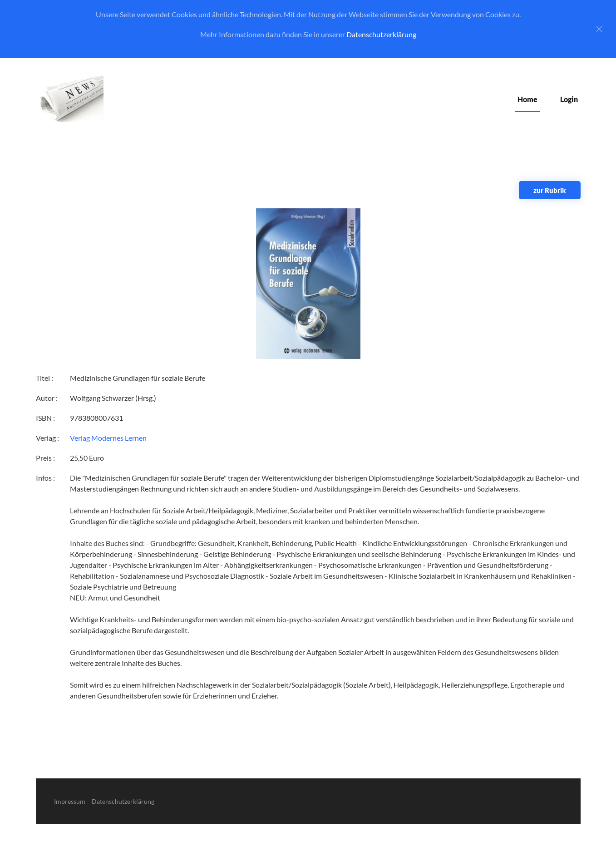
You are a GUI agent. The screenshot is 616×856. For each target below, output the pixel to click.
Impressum (70, 801)
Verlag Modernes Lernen (108, 438)
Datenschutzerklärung (381, 34)
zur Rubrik (550, 190)
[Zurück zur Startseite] (70, 99)
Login (569, 99)
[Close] (599, 29)
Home (527, 99)
